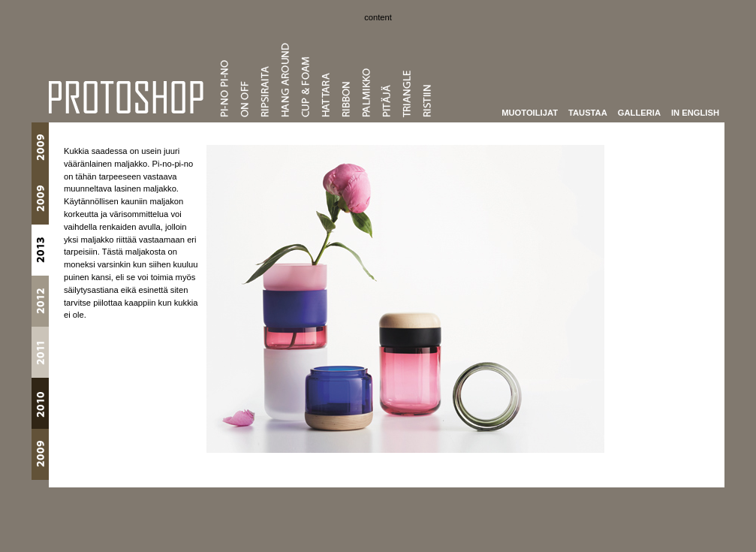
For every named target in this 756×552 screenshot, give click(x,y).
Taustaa (588, 112)
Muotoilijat (530, 112)
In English (695, 112)
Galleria (639, 112)
